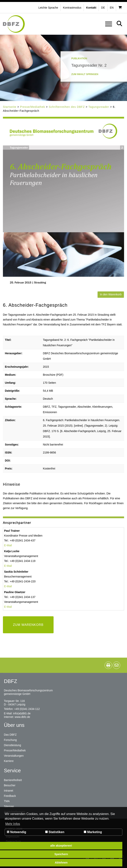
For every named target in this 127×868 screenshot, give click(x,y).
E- (5, 607)
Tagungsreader (99, 107)
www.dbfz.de (22, 717)
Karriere (9, 761)
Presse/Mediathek (33, 107)
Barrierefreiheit (13, 780)
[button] (73, 8)
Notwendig (16, 832)
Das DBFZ (10, 735)
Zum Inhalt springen (85, 74)
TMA (7, 801)
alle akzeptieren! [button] (61, 846)
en (112, 8)
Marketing (93, 832)
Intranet (8, 791)
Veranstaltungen (14, 756)
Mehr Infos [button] (13, 824)
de (103, 8)
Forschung (10, 740)
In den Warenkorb (111, 294)
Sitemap (9, 806)
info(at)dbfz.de (22, 713)
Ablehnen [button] (61, 863)
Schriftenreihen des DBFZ (67, 107)
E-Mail (8, 545)
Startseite (10, 107)
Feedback (10, 796)
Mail (9, 607)
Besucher (10, 785)
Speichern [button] (61, 854)
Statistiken (55, 832)
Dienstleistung (12, 745)
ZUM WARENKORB (28, 625)
